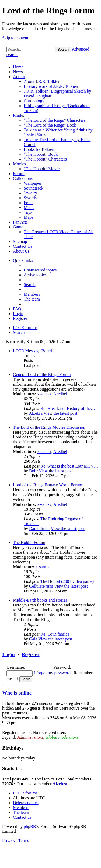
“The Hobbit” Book (41, 154)
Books (18, 115)
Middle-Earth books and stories (40, 600)
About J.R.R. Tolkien (42, 81)
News (18, 72)
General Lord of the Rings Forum (42, 374)
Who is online (17, 693)
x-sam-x (44, 394)
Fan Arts (20, 222)
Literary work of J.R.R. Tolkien (51, 86)
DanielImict (39, 529)
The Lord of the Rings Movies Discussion (49, 427)
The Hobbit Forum (29, 543)
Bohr (33, 471)
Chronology (34, 101)
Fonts (29, 203)
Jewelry (30, 193)
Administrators (30, 737)
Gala (33, 639)
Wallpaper (32, 183)
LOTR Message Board (32, 351)
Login (8, 654)
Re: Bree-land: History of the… (68, 408)
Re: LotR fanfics (55, 634)
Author (19, 77)
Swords (30, 198)
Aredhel (60, 394)
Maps (29, 217)
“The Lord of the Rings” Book (50, 125)
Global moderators (62, 737)
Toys (28, 212)
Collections (23, 178)
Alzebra (36, 413)
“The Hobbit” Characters (45, 159)
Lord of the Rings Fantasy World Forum (48, 485)
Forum (19, 174)
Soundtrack (34, 188)
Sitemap (20, 241)
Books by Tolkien (39, 149)
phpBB (30, 826)
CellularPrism (41, 586)
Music (29, 208)
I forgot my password (52, 673)
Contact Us (23, 246)
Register (30, 654)
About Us (21, 251)
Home (18, 67)
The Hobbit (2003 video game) (67, 581)
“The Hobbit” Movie (42, 169)
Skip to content (15, 38)
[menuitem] (40, 270)
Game (18, 227)
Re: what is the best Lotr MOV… (69, 466)
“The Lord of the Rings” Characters (55, 120)
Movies (19, 164)
